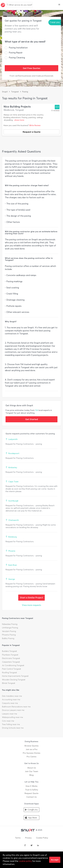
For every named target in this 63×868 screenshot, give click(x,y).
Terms (18, 838)
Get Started (32, 419)
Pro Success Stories (32, 753)
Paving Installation (18, 48)
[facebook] (25, 846)
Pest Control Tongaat (11, 669)
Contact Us (32, 797)
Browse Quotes (32, 746)
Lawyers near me (10, 714)
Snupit (5, 92)
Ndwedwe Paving (10, 624)
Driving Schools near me (13, 728)
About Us (32, 768)
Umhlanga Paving (10, 628)
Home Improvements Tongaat (15, 676)
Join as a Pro (32, 749)
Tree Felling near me (11, 724)
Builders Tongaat (9, 651)
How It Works (32, 786)
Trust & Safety (32, 790)
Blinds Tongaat (9, 683)
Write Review (35, 125)
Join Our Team (32, 771)
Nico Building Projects (17, 107)
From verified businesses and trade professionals (32, 76)
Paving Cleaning (17, 58)
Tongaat (15, 92)
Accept (55, 860)
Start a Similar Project (32, 598)
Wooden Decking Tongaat (14, 680)
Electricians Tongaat (11, 658)
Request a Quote (32, 132)
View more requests (32, 605)
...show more (19, 120)
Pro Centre (32, 757)
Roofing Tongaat (9, 673)
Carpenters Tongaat (11, 662)
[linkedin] (38, 846)
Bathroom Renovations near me (16, 707)
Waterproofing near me (13, 717)
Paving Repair (16, 53)
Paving (25, 92)
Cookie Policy (42, 838)
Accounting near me (11, 700)
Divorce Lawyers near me (13, 710)
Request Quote (32, 793)
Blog (32, 775)
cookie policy (25, 861)
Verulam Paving (9, 631)
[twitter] (32, 846)
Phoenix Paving (9, 635)
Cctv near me (8, 721)
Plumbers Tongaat (10, 655)
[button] (59, 5)
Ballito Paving (8, 638)
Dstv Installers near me (12, 696)
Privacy (28, 838)
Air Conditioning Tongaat (13, 665)
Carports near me (10, 703)
